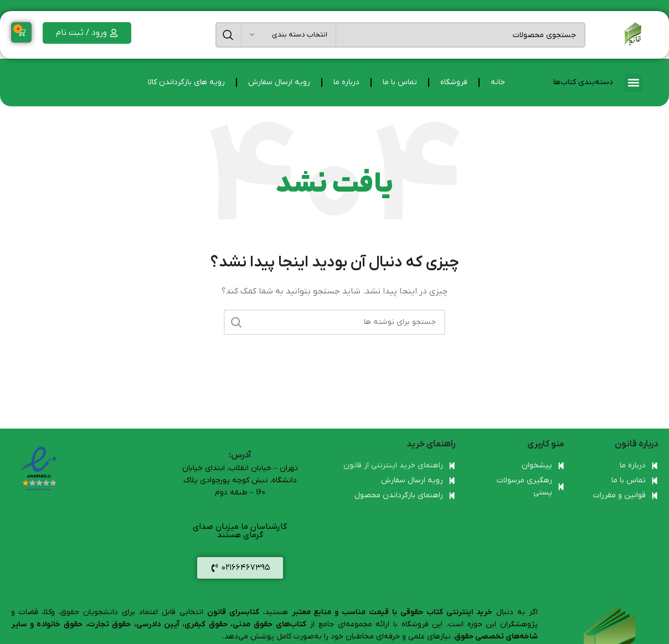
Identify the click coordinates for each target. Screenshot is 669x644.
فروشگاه (454, 82)
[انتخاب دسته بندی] (289, 35)
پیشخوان (537, 465)
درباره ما (346, 82)
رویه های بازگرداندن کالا (186, 82)
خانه (498, 82)
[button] (633, 83)
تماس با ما (400, 82)
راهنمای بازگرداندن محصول (399, 495)
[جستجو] (401, 35)
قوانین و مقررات (619, 495)
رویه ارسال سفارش (279, 82)
